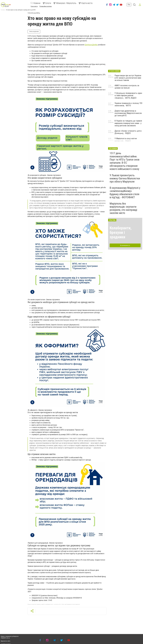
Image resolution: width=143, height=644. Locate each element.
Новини (36, 3)
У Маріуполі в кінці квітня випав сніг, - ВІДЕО (126, 140)
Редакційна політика (46, 6)
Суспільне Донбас (91, 45)
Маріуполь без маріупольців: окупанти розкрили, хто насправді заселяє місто (123, 208)
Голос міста (34, 6)
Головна (3, 10)
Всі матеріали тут (125, 245)
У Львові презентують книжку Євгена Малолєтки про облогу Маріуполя (125, 178)
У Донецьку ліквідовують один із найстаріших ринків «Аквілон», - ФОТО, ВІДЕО (128, 95)
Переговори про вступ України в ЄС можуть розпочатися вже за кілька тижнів (128, 78)
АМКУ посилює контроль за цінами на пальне (127, 87)
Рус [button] (129, 5)
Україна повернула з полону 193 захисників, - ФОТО (128, 104)
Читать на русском (34, 31)
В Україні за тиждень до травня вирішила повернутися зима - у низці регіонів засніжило (128, 123)
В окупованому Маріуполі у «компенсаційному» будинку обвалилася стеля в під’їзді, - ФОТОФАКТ (125, 193)
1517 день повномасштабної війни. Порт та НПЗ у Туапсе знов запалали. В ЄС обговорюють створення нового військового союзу (125, 161)
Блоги (47, 3)
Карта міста (86, 3)
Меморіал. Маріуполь (65, 3)
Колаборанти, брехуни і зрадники (121, 233)
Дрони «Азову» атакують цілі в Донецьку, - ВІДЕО (128, 132)
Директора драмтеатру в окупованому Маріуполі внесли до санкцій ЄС (128, 113)
